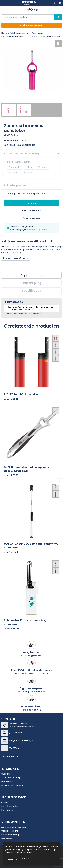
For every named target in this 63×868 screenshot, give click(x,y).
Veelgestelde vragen (12, 778)
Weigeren (25, 858)
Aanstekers (38, 33)
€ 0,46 (11, 629)
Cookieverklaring (10, 831)
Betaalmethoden (10, 806)
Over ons (6, 774)
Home (4, 33)
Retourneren (8, 810)
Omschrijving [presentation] (31, 283)
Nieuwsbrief (7, 782)
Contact (5, 802)
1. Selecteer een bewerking (21, 154)
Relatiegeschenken (19, 33)
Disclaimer (7, 839)
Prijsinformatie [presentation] (31, 275)
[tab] (31, 275)
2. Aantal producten (17, 185)
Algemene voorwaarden (13, 827)
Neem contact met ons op (16, 258)
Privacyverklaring (10, 835)
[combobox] (27, 17)
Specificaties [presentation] (31, 291)
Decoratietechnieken (12, 785)
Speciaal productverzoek (32, 25)
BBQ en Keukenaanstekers (15, 36)
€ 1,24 (11, 552)
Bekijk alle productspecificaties (20, 145)
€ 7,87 (11, 475)
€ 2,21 (11, 399)
